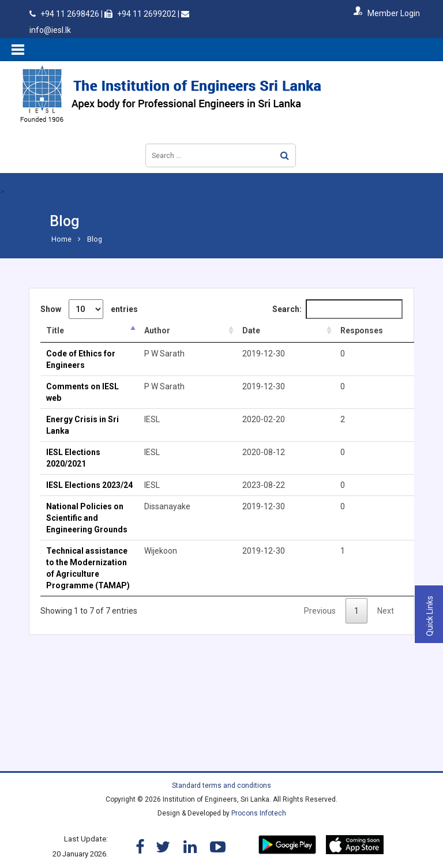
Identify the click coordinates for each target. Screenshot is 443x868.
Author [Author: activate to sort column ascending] (157, 330)
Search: (337, 309)
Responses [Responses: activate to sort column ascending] (362, 330)
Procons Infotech (259, 813)
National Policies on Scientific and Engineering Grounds (87, 518)
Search (285, 155)
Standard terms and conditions (221, 786)
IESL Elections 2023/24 (89, 485)
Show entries (89, 309)
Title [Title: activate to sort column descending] (55, 330)
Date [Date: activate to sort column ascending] (251, 330)
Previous (320, 611)
